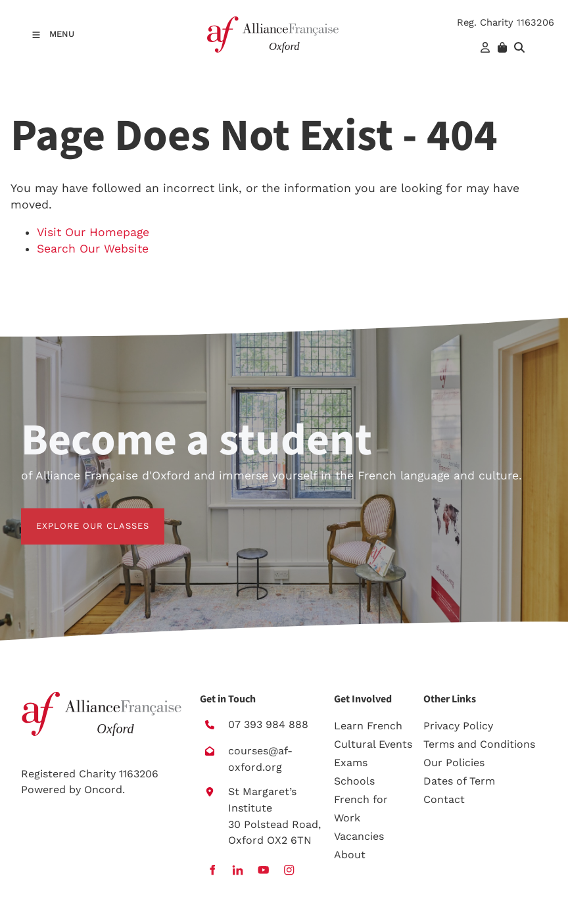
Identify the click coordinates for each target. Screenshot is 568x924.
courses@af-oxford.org (260, 759)
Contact (444, 799)
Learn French (368, 726)
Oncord (103, 790)
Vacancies (359, 836)
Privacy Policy (458, 726)
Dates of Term (459, 781)
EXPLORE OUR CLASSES (78, 516)
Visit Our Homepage (93, 232)
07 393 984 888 (268, 724)
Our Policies (454, 763)
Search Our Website (93, 249)
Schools (354, 781)
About (350, 855)
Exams (351, 763)
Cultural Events (373, 744)
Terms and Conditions (479, 744)
